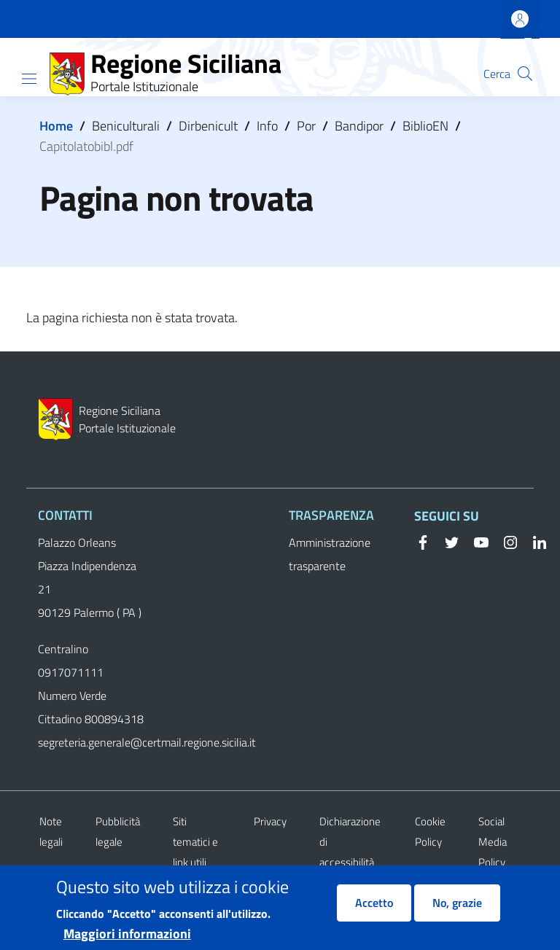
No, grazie (457, 911)
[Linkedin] (534, 541)
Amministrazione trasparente (330, 554)
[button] (525, 74)
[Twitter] (446, 541)
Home (56, 126)
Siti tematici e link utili (195, 842)
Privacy (270, 821)
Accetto (374, 911)
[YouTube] (475, 541)
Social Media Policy (493, 842)
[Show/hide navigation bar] (29, 79)
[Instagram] (505, 541)
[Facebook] (423, 541)
